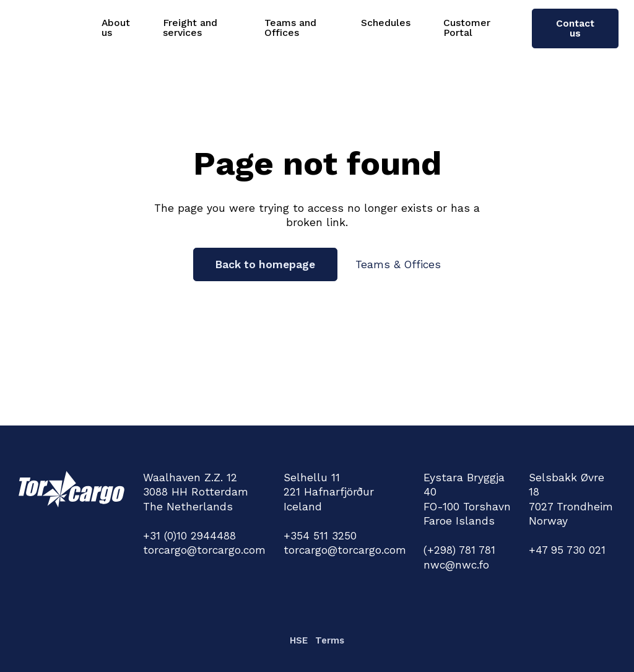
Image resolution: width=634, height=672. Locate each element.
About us (116, 28)
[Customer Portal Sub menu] (509, 28)
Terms (330, 640)
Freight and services (190, 28)
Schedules (386, 23)
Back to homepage (265, 264)
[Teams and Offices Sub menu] (338, 28)
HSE (299, 640)
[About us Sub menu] (140, 28)
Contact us (575, 28)
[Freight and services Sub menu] (241, 28)
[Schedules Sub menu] (420, 23)
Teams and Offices (290, 28)
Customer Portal (467, 28)
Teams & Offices (398, 264)
